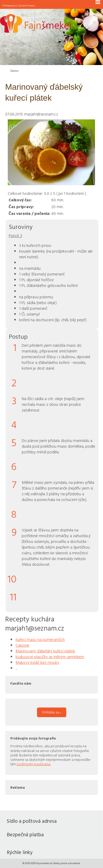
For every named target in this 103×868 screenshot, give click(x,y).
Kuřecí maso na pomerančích (40, 639)
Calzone (22, 645)
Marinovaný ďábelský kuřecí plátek (45, 651)
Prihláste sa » (52, 712)
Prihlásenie (9, 5)
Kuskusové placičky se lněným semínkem (50, 657)
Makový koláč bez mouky (37, 662)
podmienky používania (34, 764)
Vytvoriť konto (26, 5)
